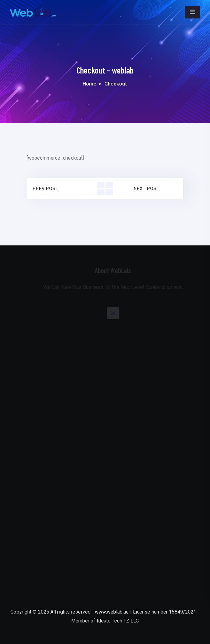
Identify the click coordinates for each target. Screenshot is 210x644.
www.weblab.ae (112, 612)
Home (89, 84)
